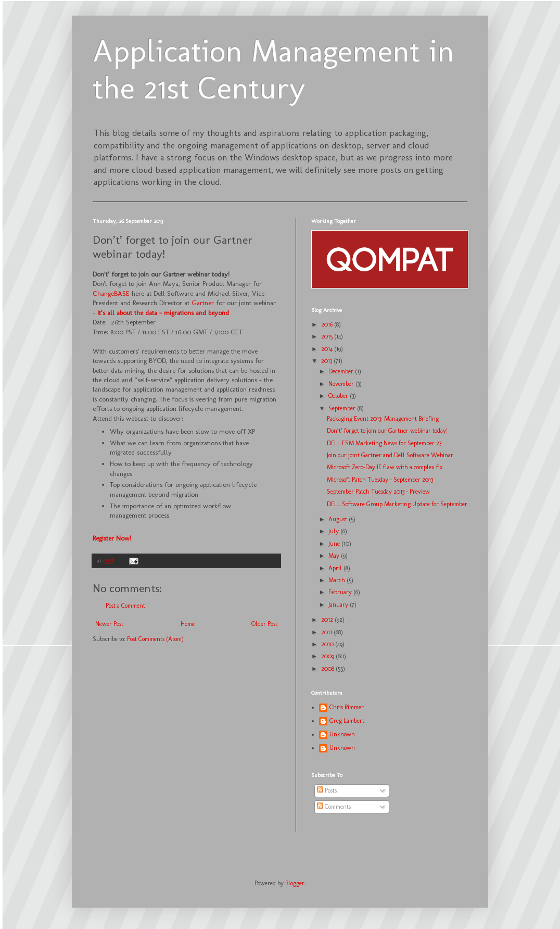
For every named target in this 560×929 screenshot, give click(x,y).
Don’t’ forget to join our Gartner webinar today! (387, 431)
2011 (327, 632)
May (335, 556)
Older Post (264, 624)
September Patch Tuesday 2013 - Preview (378, 492)
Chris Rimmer (347, 707)
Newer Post (109, 624)
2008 (328, 669)
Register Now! (112, 538)
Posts (327, 790)
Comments (334, 807)
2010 (328, 644)
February (341, 592)
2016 (328, 324)
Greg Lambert (347, 721)
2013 (327, 361)
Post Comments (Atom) (155, 639)
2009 (328, 656)
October (339, 396)
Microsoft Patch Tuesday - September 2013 (380, 480)
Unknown (342, 734)
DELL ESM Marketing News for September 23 (384, 443)
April (336, 568)
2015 (328, 336)
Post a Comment (125, 606)
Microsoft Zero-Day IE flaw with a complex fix (385, 467)
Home (188, 624)
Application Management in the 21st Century (273, 69)
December (342, 371)
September (343, 408)
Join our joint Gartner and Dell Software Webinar (390, 455)
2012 (328, 620)
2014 (328, 349)
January (339, 605)
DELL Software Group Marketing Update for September (397, 504)
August (339, 519)
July (334, 531)
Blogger (295, 883)
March (338, 580)
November (342, 384)
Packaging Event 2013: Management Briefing (383, 419)
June (335, 544)
